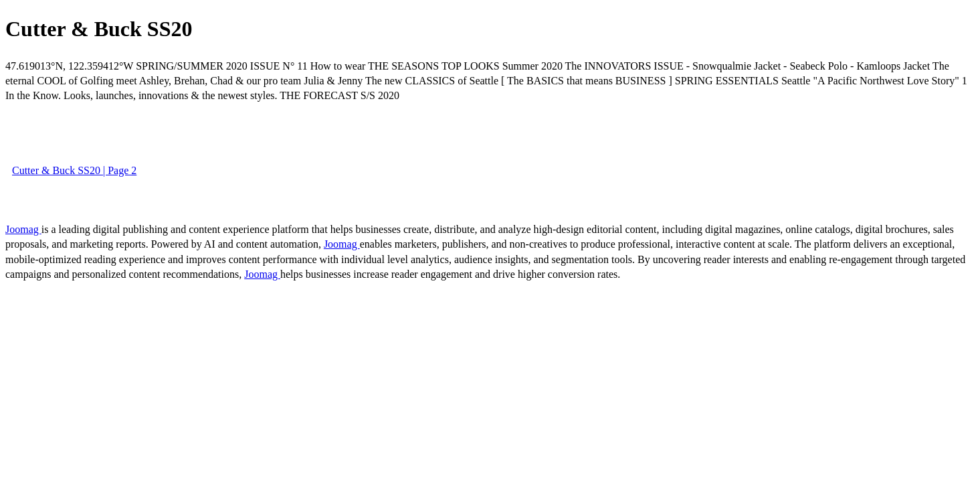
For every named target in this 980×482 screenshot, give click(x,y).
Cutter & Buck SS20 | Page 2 (74, 170)
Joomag (23, 229)
